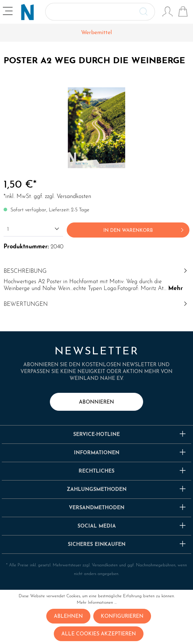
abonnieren (96, 402)
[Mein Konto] (168, 13)
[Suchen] (147, 12)
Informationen (97, 453)
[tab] (96, 279)
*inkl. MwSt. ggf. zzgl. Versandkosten (47, 197)
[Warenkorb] (183, 13)
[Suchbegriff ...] (92, 12)
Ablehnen (68, 617)
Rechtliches (96, 471)
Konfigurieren (122, 617)
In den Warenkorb (145, 229)
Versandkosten (105, 565)
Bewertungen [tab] (96, 304)
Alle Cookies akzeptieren (99, 634)
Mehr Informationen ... (97, 603)
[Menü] (8, 12)
